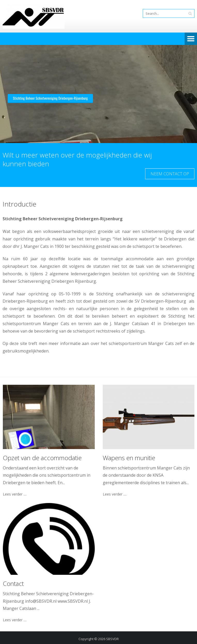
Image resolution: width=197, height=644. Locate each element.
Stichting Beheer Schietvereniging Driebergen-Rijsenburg (50, 98)
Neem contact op (170, 174)
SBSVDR (112, 639)
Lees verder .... (15, 494)
